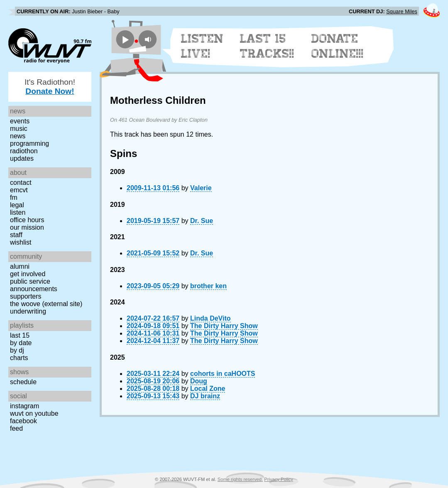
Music (19, 129)
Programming (29, 143)
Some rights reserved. (240, 479)
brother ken (208, 286)
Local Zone (208, 389)
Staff (16, 235)
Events (20, 121)
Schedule (23, 382)
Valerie (201, 188)
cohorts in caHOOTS (223, 374)
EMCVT (19, 190)
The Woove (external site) (46, 304)
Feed (16, 428)
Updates (22, 158)
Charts (19, 358)
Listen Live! (202, 46)
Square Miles (402, 11)
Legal (17, 205)
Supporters (26, 296)
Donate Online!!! (338, 46)
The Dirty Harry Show (224, 326)
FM (14, 197)
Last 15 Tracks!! (267, 46)
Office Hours (27, 220)
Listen (18, 212)
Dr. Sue (202, 221)
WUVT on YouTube (34, 413)
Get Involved (28, 274)
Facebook (23, 421)
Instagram (24, 406)
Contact (21, 183)
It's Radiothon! (50, 87)
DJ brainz (205, 396)
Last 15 (20, 335)
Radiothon (24, 151)
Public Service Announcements (34, 285)
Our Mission (27, 227)
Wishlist (21, 242)
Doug (199, 381)
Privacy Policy (279, 479)
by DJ (17, 350)
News (18, 136)
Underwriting (28, 311)
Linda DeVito (211, 318)
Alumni (20, 266)
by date (21, 343)
